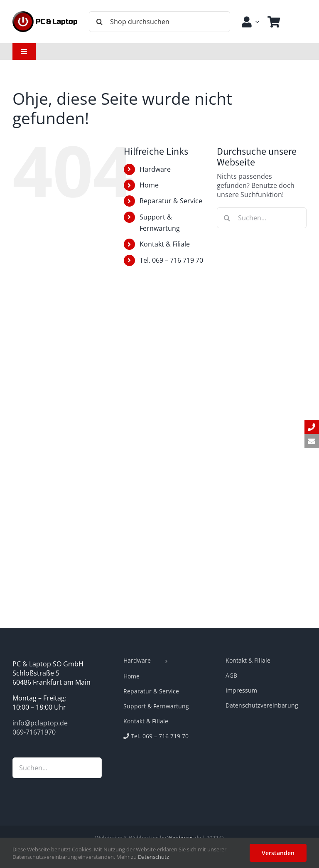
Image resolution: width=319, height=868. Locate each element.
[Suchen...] (262, 218)
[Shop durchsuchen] (159, 22)
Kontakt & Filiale (165, 244)
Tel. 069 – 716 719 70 (171, 260)
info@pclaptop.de (40, 723)
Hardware (155, 169)
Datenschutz (153, 857)
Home (149, 185)
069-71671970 (34, 732)
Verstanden (278, 853)
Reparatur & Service (171, 201)
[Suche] (99, 22)
